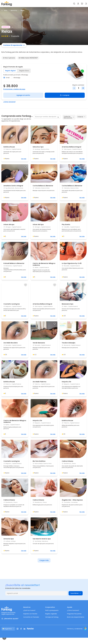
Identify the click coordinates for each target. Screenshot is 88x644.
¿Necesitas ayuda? (10, 619)
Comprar (65, 95)
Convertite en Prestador (31, 617)
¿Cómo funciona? (9, 102)
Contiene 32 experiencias (14, 45)
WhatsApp (16, 78)
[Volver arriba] (4, 638)
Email (6, 78)
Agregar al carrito (23, 95)
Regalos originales (51, 614)
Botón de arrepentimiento (76, 617)
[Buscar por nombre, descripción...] (47, 117)
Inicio (4, 11)
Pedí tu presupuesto (52, 610)
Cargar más (44, 560)
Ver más (24, 159)
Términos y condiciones (75, 629)
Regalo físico (24, 71)
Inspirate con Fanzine (30, 614)
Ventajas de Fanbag (52, 617)
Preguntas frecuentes (74, 614)
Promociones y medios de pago (14, 89)
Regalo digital (10, 71)
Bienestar (14, 11)
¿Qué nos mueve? (29, 610)
